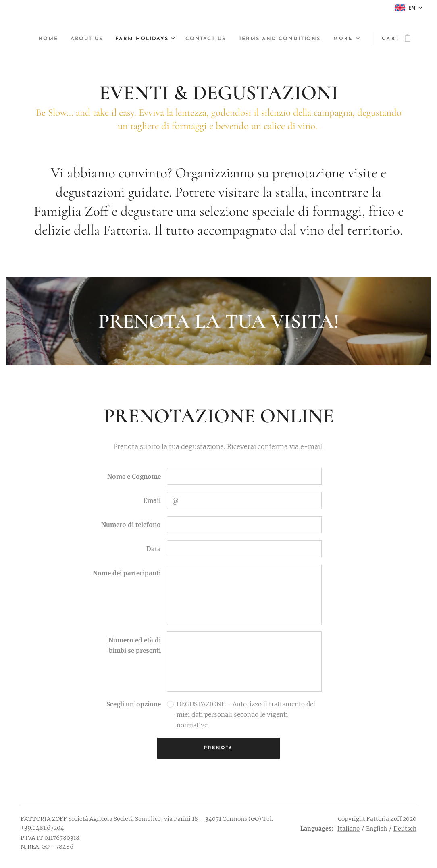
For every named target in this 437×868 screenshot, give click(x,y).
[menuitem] (132, 39)
